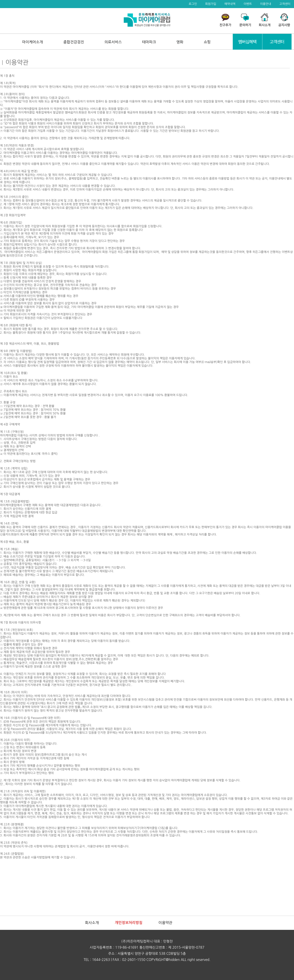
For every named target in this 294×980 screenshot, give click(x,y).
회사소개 (92, 923)
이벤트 (248, 4)
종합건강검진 (74, 42)
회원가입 (211, 4)
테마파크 (149, 42)
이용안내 (265, 4)
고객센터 (285, 4)
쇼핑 (207, 42)
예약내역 (230, 4)
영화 (180, 42)
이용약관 (165, 923)
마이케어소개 (32, 42)
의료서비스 (113, 42)
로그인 (193, 4)
